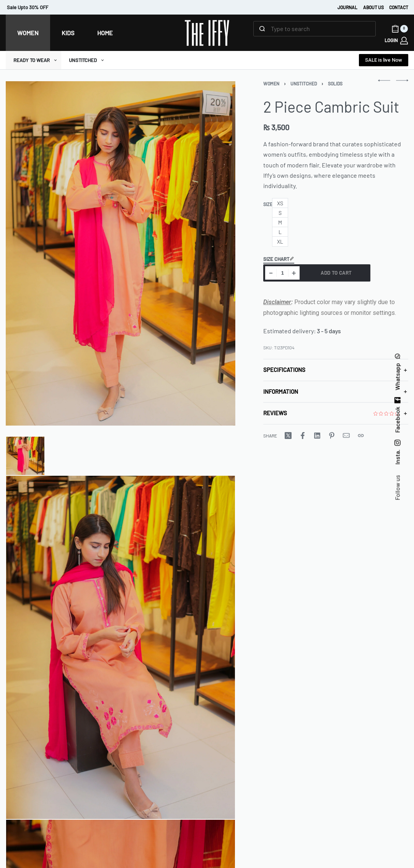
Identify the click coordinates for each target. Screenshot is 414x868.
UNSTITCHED (304, 84)
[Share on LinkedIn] (317, 436)
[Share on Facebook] (303, 436)
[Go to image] (6, 432)
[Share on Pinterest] (332, 436)
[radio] (280, 203)
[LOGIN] (396, 41)
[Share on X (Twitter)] (288, 436)
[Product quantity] (282, 273)
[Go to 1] (25, 456)
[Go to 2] (121, 647)
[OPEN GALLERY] (121, 253)
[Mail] (346, 436)
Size (268, 204)
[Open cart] (400, 29)
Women (271, 84)
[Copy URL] (361, 436)
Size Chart (279, 259)
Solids (335, 84)
